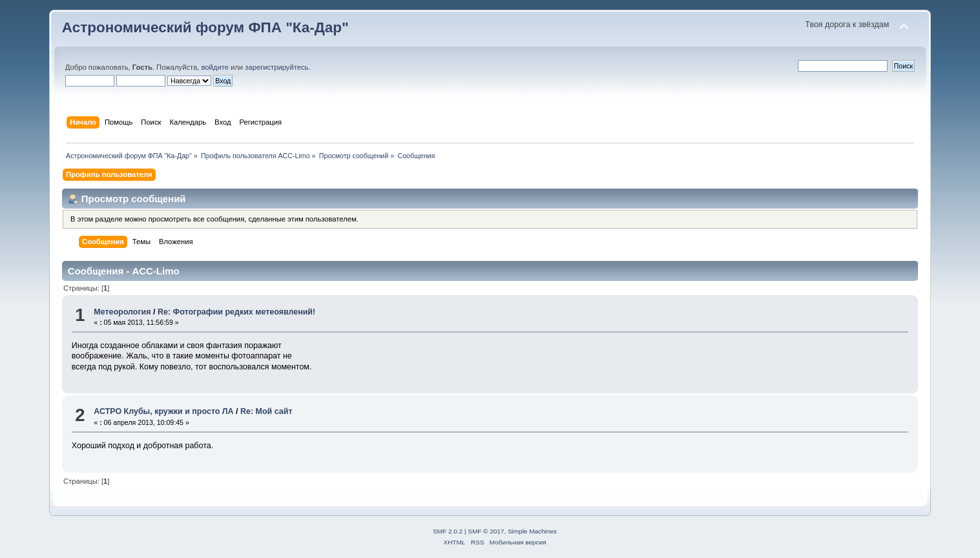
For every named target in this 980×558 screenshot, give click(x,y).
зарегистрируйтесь (276, 67)
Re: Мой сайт (266, 411)
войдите (215, 67)
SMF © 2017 (486, 531)
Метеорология (122, 312)
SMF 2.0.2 (448, 531)
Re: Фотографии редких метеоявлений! (236, 312)
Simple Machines (532, 531)
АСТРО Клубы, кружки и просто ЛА (163, 411)
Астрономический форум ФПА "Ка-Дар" (205, 27)
